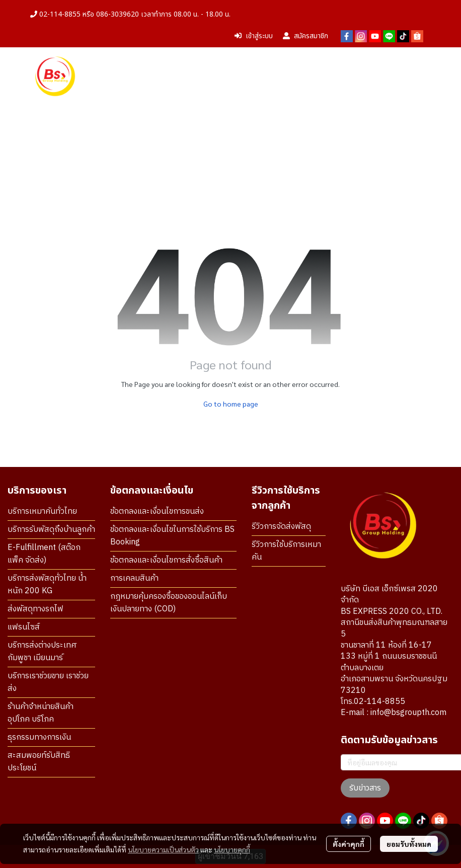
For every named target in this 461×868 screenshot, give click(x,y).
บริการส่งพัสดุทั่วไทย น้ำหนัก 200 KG (47, 585)
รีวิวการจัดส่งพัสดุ (281, 527)
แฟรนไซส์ (24, 627)
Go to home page (231, 404)
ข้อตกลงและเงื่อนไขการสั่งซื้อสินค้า (166, 560)
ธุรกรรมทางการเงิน (39, 737)
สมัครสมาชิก (305, 36)
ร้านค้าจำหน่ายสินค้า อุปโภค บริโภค (41, 713)
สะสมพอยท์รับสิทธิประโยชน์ (39, 762)
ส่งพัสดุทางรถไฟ (35, 609)
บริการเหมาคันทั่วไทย (42, 511)
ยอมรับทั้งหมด (409, 844)
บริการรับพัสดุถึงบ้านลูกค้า (51, 530)
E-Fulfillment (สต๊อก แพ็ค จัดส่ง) (44, 554)
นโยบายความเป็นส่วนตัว (163, 849)
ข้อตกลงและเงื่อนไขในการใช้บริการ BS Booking (172, 536)
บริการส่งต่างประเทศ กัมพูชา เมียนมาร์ (42, 652)
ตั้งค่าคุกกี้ (349, 844)
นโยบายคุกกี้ (232, 849)
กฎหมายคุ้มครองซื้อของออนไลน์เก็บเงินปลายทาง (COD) (169, 603)
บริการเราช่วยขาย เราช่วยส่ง (48, 682)
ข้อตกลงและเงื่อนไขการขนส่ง (157, 511)
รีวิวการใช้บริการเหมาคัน (286, 551)
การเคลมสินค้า (134, 578)
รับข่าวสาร (365, 788)
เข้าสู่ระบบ (254, 36)
